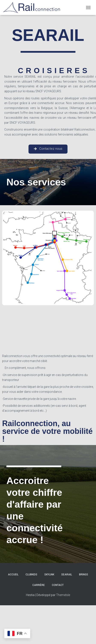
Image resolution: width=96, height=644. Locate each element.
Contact (58, 585)
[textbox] (48, 383)
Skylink (49, 575)
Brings (84, 575)
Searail (67, 575)
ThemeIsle (63, 595)
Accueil (13, 575)
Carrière (39, 585)
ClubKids (31, 575)
